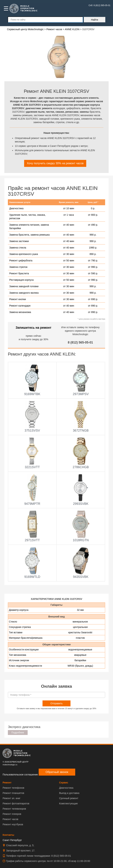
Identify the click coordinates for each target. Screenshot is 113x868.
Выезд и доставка (69, 793)
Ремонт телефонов (13, 788)
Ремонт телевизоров (14, 809)
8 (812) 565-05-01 (80, 342)
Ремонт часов (10, 819)
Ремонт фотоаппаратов (16, 803)
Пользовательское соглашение (20, 775)
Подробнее (18, 733)
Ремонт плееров (12, 814)
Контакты (8, 835)
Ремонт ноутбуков (13, 824)
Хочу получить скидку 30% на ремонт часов (55, 163)
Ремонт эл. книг (12, 798)
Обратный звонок (57, 772)
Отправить (56, 703)
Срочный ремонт (69, 798)
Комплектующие (68, 803)
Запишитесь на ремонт (33, 328)
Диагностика (66, 788)
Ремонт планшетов (13, 793)
